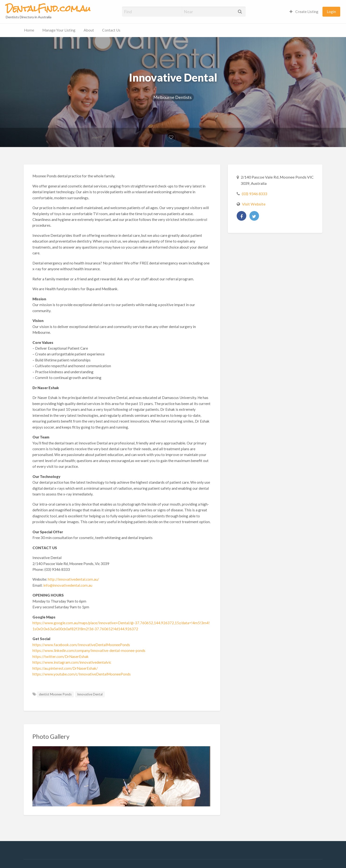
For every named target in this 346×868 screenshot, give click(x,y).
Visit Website (254, 204)
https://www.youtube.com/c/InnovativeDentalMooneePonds (82, 674)
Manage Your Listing (59, 30)
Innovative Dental (90, 694)
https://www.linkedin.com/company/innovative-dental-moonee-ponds (89, 650)
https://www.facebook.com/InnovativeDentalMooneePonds (81, 645)
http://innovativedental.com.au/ (73, 579)
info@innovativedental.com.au (68, 585)
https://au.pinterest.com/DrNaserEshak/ (65, 668)
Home (29, 30)
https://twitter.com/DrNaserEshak (61, 656)
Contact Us (111, 30)
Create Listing (304, 12)
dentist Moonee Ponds (55, 694)
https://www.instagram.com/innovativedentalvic (72, 662)
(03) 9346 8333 (254, 194)
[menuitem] (304, 12)
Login (331, 12)
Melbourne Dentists (172, 97)
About (89, 30)
